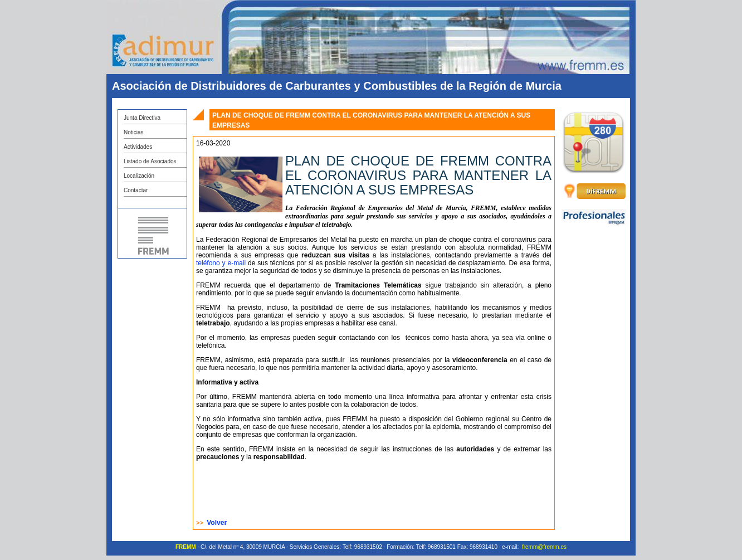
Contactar (136, 190)
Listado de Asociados (150, 161)
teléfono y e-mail (222, 263)
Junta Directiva (142, 118)
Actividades (138, 147)
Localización (139, 176)
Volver (217, 523)
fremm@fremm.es (544, 547)
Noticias (134, 132)
